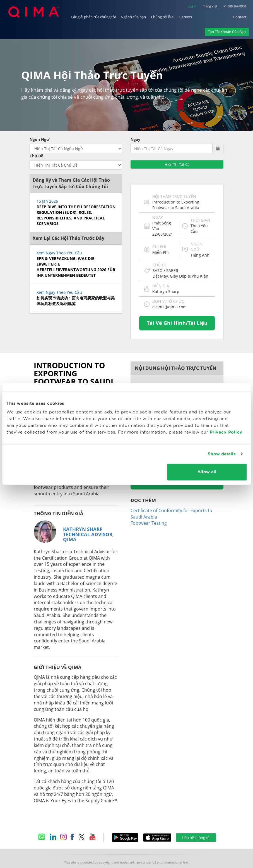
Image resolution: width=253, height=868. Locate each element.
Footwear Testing (149, 503)
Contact (240, 17)
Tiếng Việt (210, 6)
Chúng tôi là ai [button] (163, 17)
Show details (222, 454)
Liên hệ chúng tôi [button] (196, 818)
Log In (192, 6)
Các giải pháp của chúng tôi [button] (93, 17)
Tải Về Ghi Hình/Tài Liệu (177, 303)
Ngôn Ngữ (39, 120)
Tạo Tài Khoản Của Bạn (227, 31)
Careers (186, 17)
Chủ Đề (36, 136)
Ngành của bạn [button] (133, 17)
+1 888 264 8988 (235, 6)
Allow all (207, 472)
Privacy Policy (226, 432)
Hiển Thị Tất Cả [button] (177, 145)
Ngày (135, 120)
